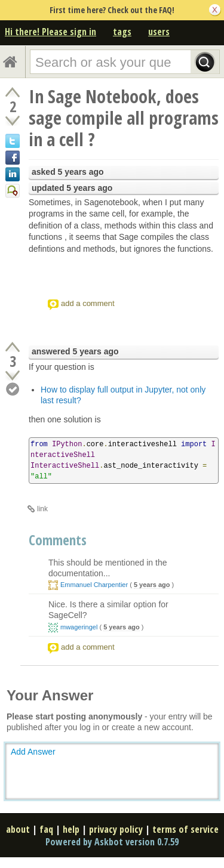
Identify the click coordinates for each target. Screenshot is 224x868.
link (42, 509)
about (18, 829)
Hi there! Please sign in (50, 32)
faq (46, 829)
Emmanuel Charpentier (94, 585)
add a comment (88, 303)
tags (122, 32)
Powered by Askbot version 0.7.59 (112, 842)
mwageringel (79, 627)
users (159, 32)
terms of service (185, 829)
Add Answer (33, 752)
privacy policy (116, 829)
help (71, 829)
